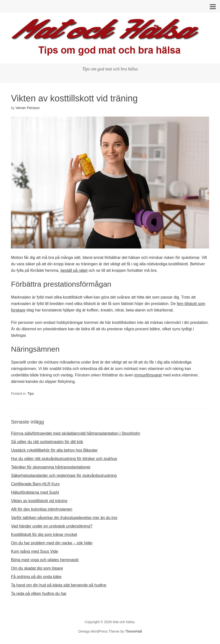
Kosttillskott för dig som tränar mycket (44, 535)
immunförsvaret (148, 375)
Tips (31, 394)
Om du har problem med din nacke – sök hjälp (52, 543)
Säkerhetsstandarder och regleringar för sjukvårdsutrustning (64, 475)
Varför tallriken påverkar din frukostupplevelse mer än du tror (64, 518)
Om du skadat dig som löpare (37, 568)
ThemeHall (133, 631)
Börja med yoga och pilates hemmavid (45, 560)
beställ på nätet (74, 270)
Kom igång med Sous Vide (34, 551)
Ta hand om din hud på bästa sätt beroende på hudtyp (59, 585)
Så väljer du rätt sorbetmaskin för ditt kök (47, 442)
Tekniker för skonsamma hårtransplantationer (51, 467)
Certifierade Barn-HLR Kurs (35, 484)
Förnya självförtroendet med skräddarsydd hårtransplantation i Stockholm (75, 433)
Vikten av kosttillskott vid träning (39, 501)
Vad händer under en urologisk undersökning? (52, 526)
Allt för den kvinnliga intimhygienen (42, 509)
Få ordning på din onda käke (36, 577)
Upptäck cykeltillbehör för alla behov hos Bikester (54, 450)
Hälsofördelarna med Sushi (35, 492)
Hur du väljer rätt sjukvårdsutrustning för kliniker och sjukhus (64, 459)
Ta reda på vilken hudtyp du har (39, 594)
